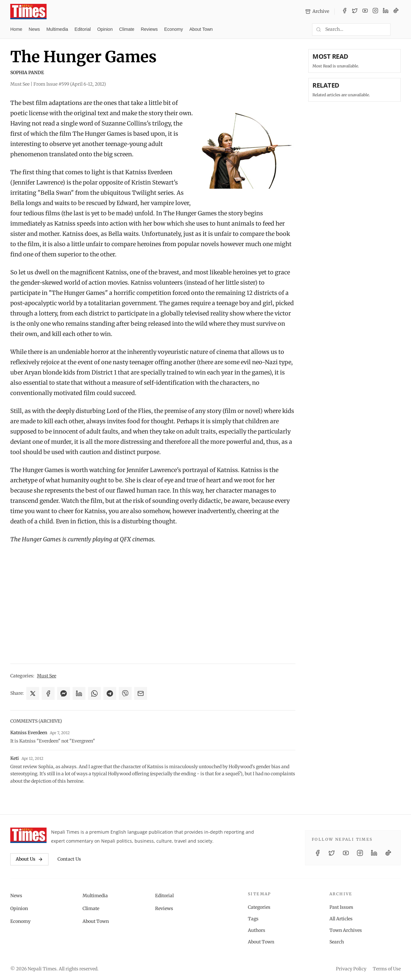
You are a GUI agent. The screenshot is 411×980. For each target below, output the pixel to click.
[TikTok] (396, 12)
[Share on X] (33, 693)
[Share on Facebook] (48, 693)
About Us (29, 859)
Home (16, 29)
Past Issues (341, 907)
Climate (127, 29)
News (34, 29)
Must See (47, 676)
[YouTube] (365, 12)
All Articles (341, 919)
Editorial (83, 29)
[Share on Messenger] (64, 693)
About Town (201, 29)
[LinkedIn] (386, 12)
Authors (257, 930)
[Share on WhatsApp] (94, 693)
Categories (259, 907)
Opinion (105, 29)
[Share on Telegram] (110, 693)
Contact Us (69, 859)
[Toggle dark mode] (398, 30)
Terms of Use (387, 969)
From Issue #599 (70, 84)
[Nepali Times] (28, 835)
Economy (173, 29)
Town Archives (346, 930)
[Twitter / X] (355, 12)
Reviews (149, 29)
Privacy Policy (351, 969)
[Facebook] (345, 12)
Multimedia (57, 29)
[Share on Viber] (125, 693)
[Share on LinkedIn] (79, 693)
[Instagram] (375, 12)
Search (337, 942)
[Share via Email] (141, 693)
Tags (253, 919)
